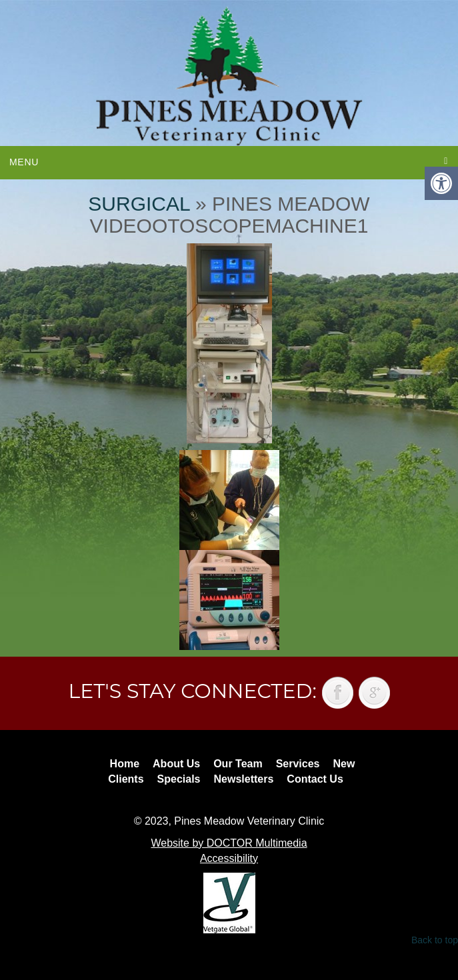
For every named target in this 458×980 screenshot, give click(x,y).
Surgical (139, 204)
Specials (179, 779)
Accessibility (229, 858)
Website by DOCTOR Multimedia (229, 843)
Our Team (238, 764)
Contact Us (315, 779)
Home (125, 764)
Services (298, 764)
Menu (24, 162)
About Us (176, 764)
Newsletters (244, 779)
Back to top (435, 940)
